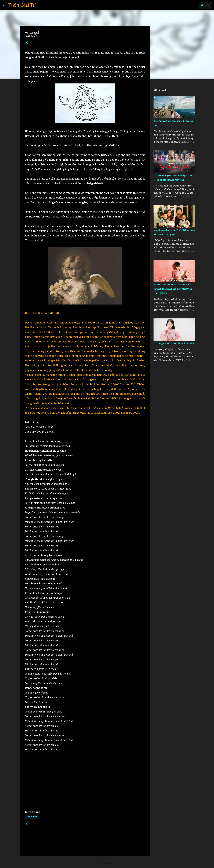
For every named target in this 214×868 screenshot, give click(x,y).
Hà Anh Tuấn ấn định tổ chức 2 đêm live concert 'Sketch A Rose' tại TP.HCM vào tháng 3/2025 (173, 289)
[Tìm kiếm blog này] (196, 5)
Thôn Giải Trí (22, 5)
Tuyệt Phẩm (32, 817)
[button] (27, 42)
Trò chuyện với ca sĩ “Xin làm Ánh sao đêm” (174, 343)
